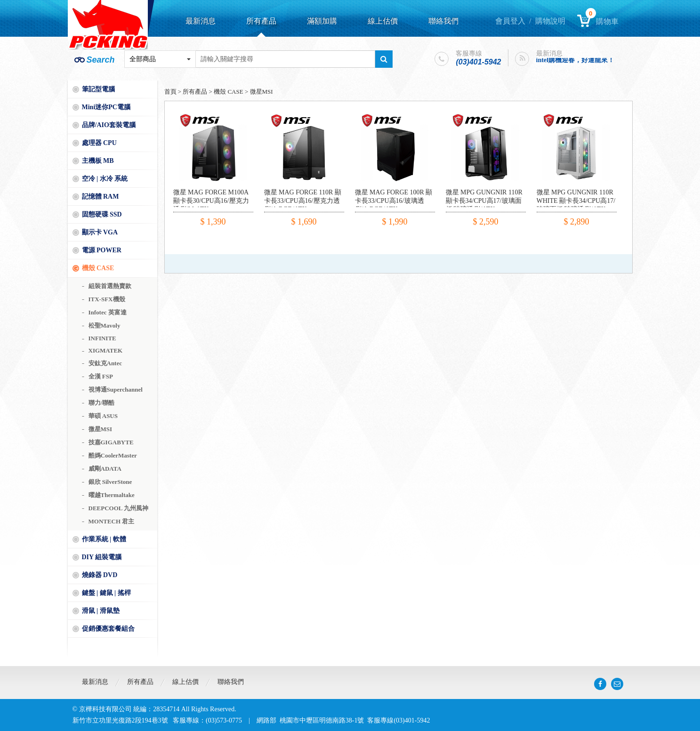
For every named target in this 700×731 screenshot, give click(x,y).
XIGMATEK (106, 350)
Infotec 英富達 (108, 312)
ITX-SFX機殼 (107, 299)
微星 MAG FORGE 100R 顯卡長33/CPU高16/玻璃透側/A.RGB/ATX (394, 201)
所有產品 (261, 21)
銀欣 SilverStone (110, 482)
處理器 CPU (99, 143)
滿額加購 (322, 21)
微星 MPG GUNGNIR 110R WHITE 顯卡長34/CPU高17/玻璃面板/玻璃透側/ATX (576, 201)
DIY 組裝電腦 (102, 557)
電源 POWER (102, 250)
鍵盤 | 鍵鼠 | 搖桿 (106, 593)
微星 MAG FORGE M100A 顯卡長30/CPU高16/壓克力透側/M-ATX (211, 201)
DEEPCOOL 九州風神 (119, 508)
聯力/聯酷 (102, 403)
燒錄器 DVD (100, 575)
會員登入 (510, 21)
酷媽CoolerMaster (113, 455)
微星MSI (101, 429)
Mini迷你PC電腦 (106, 107)
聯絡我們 (443, 21)
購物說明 (550, 21)
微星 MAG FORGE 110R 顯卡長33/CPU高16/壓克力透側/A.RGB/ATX (303, 201)
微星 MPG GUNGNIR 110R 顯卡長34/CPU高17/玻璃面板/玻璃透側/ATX (484, 201)
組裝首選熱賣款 (110, 286)
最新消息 (201, 21)
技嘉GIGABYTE (111, 442)
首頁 (170, 92)
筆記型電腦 (98, 89)
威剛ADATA (105, 469)
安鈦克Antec (105, 363)
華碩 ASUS (103, 416)
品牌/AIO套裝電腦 (109, 125)
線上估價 (383, 21)
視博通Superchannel (116, 390)
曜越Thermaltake (112, 495)
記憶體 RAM (101, 197)
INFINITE (102, 338)
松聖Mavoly (105, 325)
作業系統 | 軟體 (104, 539)
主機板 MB (98, 161)
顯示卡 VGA (100, 232)
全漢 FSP (101, 376)
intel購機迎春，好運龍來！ (575, 60)
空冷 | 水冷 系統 (105, 179)
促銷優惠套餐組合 (108, 629)
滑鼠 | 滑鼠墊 (101, 611)
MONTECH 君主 (112, 521)
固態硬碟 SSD (102, 214)
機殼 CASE (98, 268)
